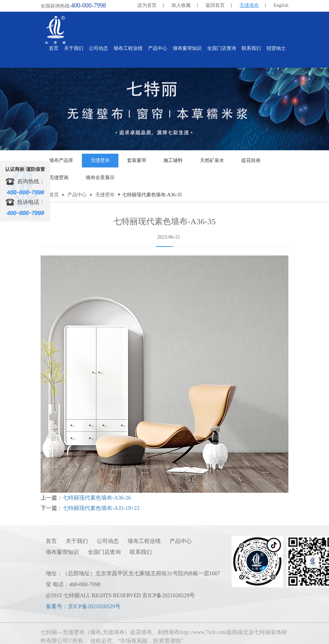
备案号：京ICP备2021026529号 (83, 606)
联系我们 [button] (251, 48)
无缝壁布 (100, 160)
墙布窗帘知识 (62, 552)
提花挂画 (251, 160)
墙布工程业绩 (144, 541)
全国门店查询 (104, 552)
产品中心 (77, 195)
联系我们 (141, 552)
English (281, 5)
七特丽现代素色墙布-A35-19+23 (101, 508)
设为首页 (147, 5)
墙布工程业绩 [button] (128, 48)
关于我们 (77, 541)
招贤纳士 (276, 48)
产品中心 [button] (158, 48)
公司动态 (108, 541)
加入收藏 (181, 5)
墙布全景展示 (100, 178)
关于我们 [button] (74, 48)
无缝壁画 (59, 178)
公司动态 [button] (98, 48)
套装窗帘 (137, 160)
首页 (54, 48)
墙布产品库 (61, 160)
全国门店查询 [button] (222, 48)
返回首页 (215, 5)
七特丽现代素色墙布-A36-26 (97, 498)
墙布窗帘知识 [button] (187, 48)
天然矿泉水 (212, 160)
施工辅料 (173, 160)
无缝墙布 (249, 5)
